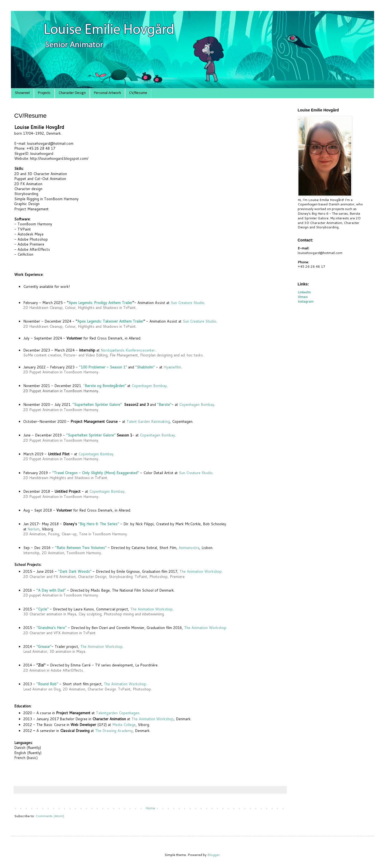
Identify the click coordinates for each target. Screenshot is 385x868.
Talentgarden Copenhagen (118, 713)
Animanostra (189, 548)
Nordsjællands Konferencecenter (128, 350)
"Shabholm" (145, 367)
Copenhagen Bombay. (96, 454)
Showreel (22, 93)
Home (150, 808)
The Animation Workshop (151, 609)
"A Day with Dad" (51, 590)
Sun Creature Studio (187, 303)
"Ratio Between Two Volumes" (81, 548)
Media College (124, 725)
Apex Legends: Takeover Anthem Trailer (110, 321)
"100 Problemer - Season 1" (103, 367)
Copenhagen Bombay (149, 386)
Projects (44, 93)
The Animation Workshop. (201, 571)
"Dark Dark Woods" (75, 571)
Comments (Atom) (50, 816)
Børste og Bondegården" (105, 386)
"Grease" (44, 646)
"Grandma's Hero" (51, 628)
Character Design (72, 93)
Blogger (214, 855)
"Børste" (164, 405)
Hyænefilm (172, 367)
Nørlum (34, 529)
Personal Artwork (107, 93)
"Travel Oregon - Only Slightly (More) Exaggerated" (96, 473)
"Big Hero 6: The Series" (99, 524)
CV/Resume (138, 93)
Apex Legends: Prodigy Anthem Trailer (100, 303)
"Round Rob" (47, 684)
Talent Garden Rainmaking (148, 421)
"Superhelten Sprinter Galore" (98, 405)
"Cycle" (42, 609)
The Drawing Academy (114, 731)
